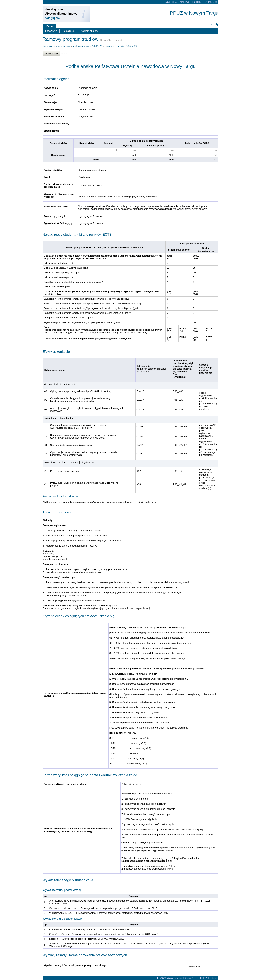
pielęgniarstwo (81, 46)
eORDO (199, 978)
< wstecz (179, 978)
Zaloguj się (52, 18)
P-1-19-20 (97, 46)
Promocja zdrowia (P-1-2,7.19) (121, 46)
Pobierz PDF (51, 54)
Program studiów (89, 31)
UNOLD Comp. (211, 978)
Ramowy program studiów (57, 46)
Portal (50, 26)
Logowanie (51, 31)
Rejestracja (68, 31)
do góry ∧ (189, 978)
